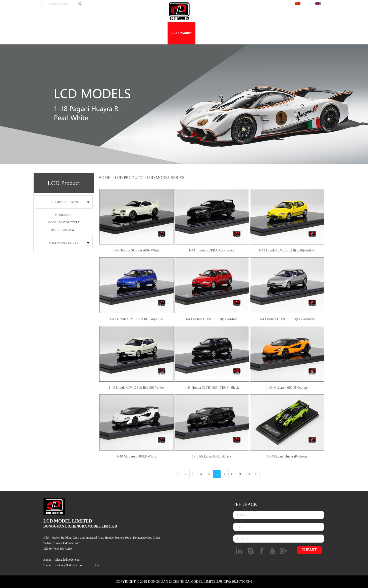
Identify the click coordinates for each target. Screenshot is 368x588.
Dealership (236, 33)
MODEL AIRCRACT (64, 230)
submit (309, 550)
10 (248, 474)
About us (157, 33)
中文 (301, 4)
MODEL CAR (64, 215)
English (323, 4)
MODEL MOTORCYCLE (64, 222)
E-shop (280, 33)
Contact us (323, 33)
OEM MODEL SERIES (64, 243)
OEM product (210, 33)
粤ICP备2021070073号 (236, 582)
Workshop (259, 33)
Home (138, 33)
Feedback (300, 33)
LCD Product (181, 33)
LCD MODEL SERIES (64, 202)
